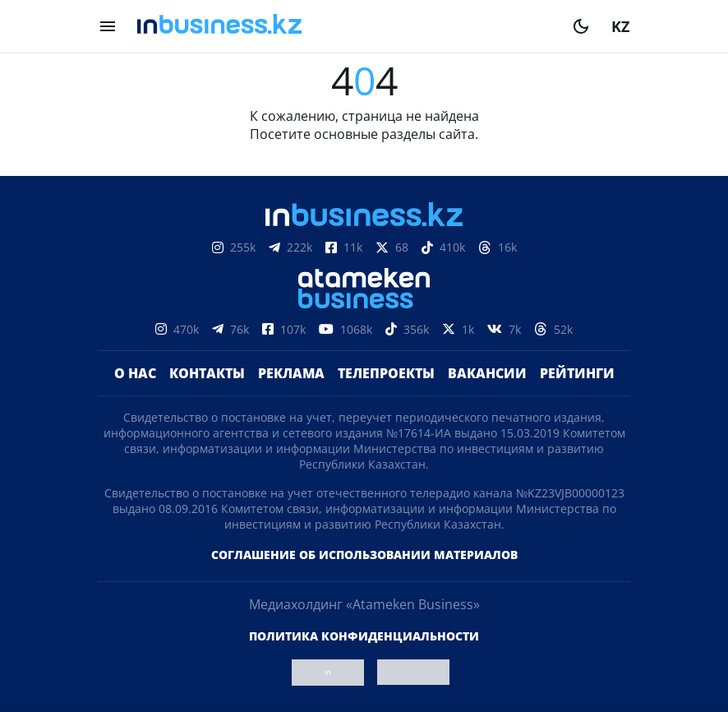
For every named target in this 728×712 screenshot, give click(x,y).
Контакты (207, 373)
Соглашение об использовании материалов (364, 555)
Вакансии (487, 373)
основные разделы (375, 134)
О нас (135, 373)
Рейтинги (577, 373)
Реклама (291, 373)
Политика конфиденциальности (364, 636)
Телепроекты (386, 373)
